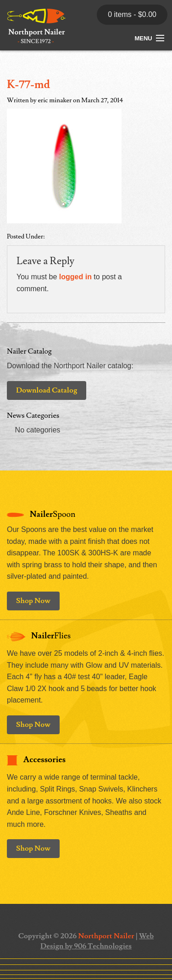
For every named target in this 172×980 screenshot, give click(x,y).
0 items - (132, 14)
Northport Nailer (106, 936)
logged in (75, 277)
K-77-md (28, 85)
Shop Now (33, 601)
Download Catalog (47, 390)
